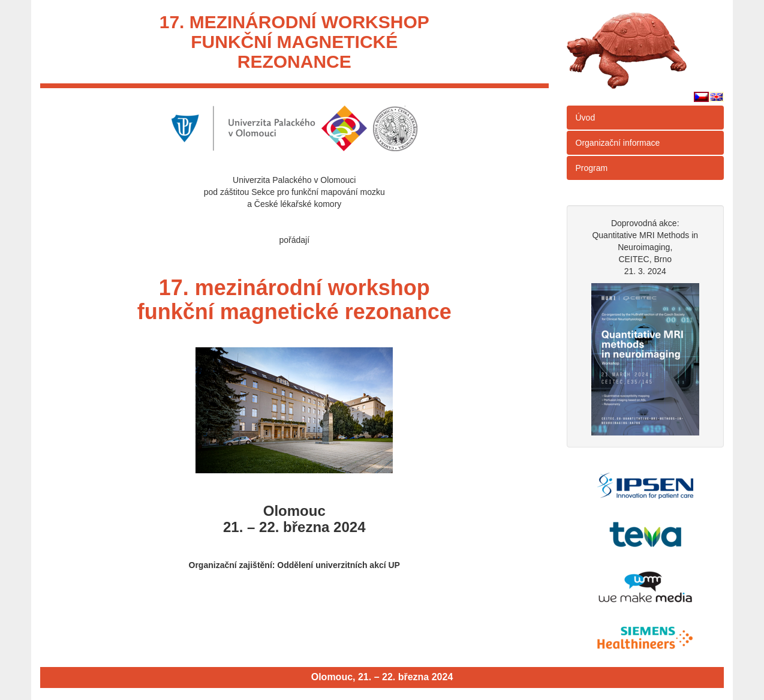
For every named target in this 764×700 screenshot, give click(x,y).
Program (592, 168)
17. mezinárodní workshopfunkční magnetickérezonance (294, 42)
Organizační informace (618, 143)
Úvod (586, 118)
